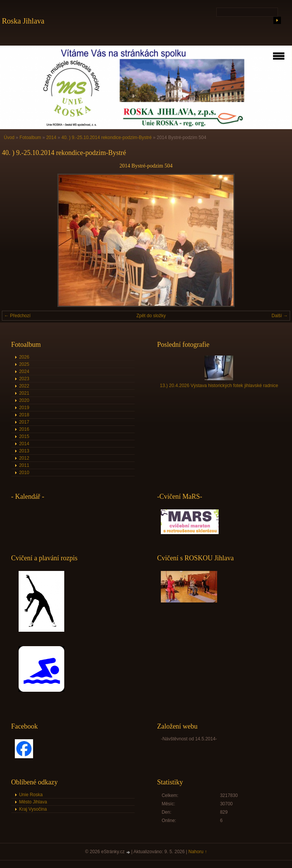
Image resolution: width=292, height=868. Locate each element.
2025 (24, 364)
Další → (280, 316)
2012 (24, 458)
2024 (24, 372)
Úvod (9, 138)
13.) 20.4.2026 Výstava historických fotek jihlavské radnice (219, 386)
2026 (24, 357)
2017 (24, 422)
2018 (24, 415)
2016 (24, 429)
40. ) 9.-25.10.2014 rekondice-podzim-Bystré (106, 138)
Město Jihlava (33, 802)
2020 (24, 400)
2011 (24, 465)
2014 (51, 138)
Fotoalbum (30, 138)
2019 (24, 408)
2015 (24, 436)
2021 (24, 393)
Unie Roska (31, 795)
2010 (24, 473)
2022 (24, 386)
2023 (24, 379)
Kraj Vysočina (33, 809)
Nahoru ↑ (198, 852)
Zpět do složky (151, 316)
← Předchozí (17, 316)
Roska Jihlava (23, 21)
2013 (24, 451)
